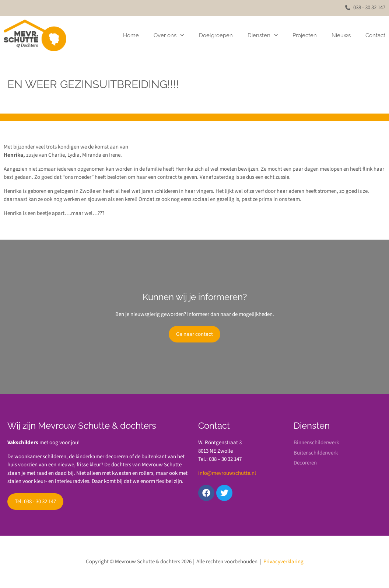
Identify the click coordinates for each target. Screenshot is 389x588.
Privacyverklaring (283, 562)
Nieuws (341, 35)
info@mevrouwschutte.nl (227, 473)
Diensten (263, 35)
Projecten (305, 35)
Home (131, 35)
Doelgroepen (216, 35)
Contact (375, 35)
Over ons (169, 35)
